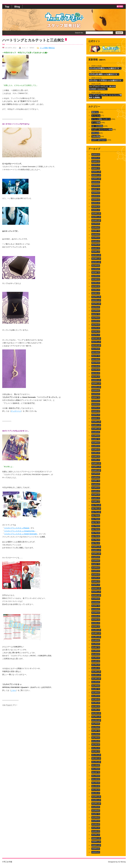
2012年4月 (96, 741)
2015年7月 (96, 606)
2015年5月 (96, 613)
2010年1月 (96, 835)
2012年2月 (96, 748)
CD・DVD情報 (97, 126)
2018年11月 (96, 467)
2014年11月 (96, 633)
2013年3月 (96, 703)
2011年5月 (96, 779)
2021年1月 (96, 377)
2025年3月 (96, 203)
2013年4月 (96, 699)
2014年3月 (96, 661)
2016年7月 (96, 564)
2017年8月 (96, 519)
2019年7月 (96, 439)
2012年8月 (96, 727)
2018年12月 (96, 463)
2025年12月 (96, 172)
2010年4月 (96, 824)
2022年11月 (96, 300)
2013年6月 (96, 693)
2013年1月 (96, 710)
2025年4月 (96, 200)
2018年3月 (96, 495)
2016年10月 (96, 554)
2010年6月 (96, 818)
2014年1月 (96, 668)
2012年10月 (96, 720)
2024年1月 (96, 252)
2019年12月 (96, 422)
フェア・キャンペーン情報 (102, 129)
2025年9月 (96, 182)
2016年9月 (96, 557)
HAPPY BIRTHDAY (99, 140)
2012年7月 (96, 731)
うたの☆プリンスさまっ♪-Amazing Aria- (19, 531)
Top (7, 7)
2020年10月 (96, 387)
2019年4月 (96, 450)
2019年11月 (96, 425)
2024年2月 (96, 248)
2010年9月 (96, 807)
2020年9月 (96, 391)
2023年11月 (96, 259)
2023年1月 (96, 293)
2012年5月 (96, 738)
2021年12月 (96, 339)
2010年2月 (96, 831)
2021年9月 (96, 349)
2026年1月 (96, 168)
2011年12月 (96, 755)
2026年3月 (96, 161)
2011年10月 (96, 762)
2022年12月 (96, 297)
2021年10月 (96, 345)
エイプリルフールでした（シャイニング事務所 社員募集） (105, 96)
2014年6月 (96, 651)
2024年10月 (96, 221)
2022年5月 (96, 321)
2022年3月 (96, 328)
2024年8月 (96, 227)
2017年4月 (96, 533)
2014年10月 (96, 637)
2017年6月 (96, 526)
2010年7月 (96, 814)
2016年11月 (96, 550)
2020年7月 (96, 397)
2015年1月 (96, 627)
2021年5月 (96, 363)
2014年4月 (96, 658)
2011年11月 (96, 758)
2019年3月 (96, 453)
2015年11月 (96, 592)
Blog (17, 7)
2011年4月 (96, 783)
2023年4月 (96, 283)
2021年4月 (96, 366)
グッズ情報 (44, 48)
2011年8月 (96, 769)
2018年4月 (96, 491)
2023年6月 (96, 276)
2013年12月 (96, 672)
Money (123, 862)
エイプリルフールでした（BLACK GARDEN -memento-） (102, 88)
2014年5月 (96, 654)
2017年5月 (96, 529)
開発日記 (52, 48)
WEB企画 (95, 133)
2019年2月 (96, 457)
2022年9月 (96, 307)
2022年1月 (96, 335)
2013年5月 (96, 696)
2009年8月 (96, 852)
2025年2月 (96, 207)
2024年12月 (96, 214)
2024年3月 (96, 245)
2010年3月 (96, 828)
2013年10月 (96, 679)
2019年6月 (96, 443)
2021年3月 (96, 370)
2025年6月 (96, 193)
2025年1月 (96, 210)
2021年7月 (96, 356)
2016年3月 (96, 578)
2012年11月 (96, 717)
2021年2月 (96, 373)
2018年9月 (96, 474)
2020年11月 (96, 384)
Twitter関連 (96, 136)
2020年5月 (96, 404)
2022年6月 (96, 318)
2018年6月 (96, 484)
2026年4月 (96, 158)
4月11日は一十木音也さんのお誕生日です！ (106, 80)
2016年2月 (96, 581)
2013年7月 (96, 689)
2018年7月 (96, 481)
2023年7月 (96, 273)
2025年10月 (96, 179)
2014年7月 (96, 647)
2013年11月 (96, 675)
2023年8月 (96, 269)
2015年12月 (96, 588)
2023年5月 (96, 279)
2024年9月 (96, 224)
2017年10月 (96, 512)
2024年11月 (96, 217)
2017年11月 (96, 509)
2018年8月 (96, 477)
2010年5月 (96, 821)
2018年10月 (96, 470)
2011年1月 (96, 793)
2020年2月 (96, 415)
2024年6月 (96, 234)
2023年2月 (96, 290)
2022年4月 (96, 325)
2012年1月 (96, 751)
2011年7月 (96, 772)
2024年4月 (96, 241)
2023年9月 (96, 266)
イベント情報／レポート (101, 119)
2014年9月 (96, 640)
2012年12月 (96, 713)
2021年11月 (96, 342)
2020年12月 (96, 380)
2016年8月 (96, 561)
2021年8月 (96, 352)
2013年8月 (96, 686)
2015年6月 (96, 609)
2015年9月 (96, 599)
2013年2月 (96, 706)
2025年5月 (96, 196)
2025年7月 (96, 189)
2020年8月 (96, 394)
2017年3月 (96, 536)
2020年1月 (96, 418)
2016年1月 (96, 585)
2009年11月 (96, 842)
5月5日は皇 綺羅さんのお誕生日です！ (104, 74)
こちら (13, 690)
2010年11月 (96, 800)
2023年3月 (96, 286)
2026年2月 (96, 165)
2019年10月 (96, 429)
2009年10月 (96, 845)
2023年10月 (96, 262)
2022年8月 (96, 311)
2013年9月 (96, 682)
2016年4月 (96, 575)
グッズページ (16, 411)
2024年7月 (96, 231)
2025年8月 (96, 186)
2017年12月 (96, 505)
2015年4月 (96, 616)
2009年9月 (96, 849)
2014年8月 (96, 644)
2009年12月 (96, 838)
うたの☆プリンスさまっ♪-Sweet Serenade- (21, 534)
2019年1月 (96, 460)
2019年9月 (96, 432)
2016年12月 (96, 547)
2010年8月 (96, 811)
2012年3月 (96, 745)
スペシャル (96, 116)
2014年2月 (96, 665)
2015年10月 (96, 595)
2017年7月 (96, 522)
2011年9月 (96, 765)
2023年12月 (96, 255)
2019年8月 (96, 436)
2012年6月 (96, 734)
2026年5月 (96, 154)
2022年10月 (96, 304)
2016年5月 (96, 571)
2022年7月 (96, 314)
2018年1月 (96, 502)
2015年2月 (96, 623)
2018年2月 (96, 498)
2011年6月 (96, 776)
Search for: (79, 33)
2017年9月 (96, 515)
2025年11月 (96, 175)
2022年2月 (96, 332)
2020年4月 (96, 408)
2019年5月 (96, 446)
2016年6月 (96, 568)
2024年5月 (96, 238)
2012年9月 (96, 724)
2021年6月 (96, 359)
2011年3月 (96, 786)
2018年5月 (96, 488)
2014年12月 (96, 630)
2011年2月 (96, 790)
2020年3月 (96, 411)
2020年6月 (96, 401)
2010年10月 (96, 804)
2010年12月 (96, 797)
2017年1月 (96, 543)
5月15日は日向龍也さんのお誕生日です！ (105, 68)
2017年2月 (96, 540)
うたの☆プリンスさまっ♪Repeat (16, 528)
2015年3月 (96, 620)
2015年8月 (96, 602)
